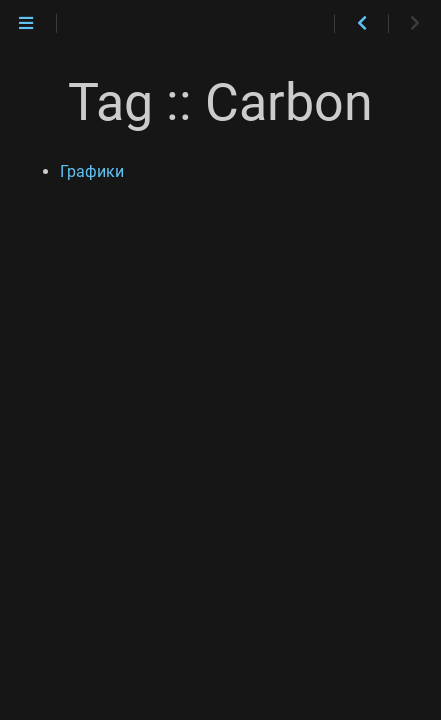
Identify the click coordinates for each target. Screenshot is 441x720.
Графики (92, 171)
